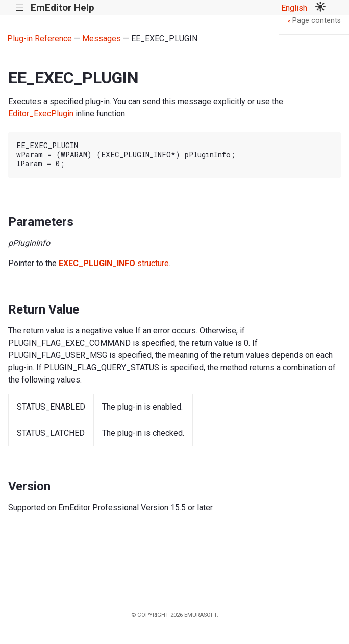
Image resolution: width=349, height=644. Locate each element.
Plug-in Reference (40, 39)
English (294, 8)
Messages (102, 39)
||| (20, 8)
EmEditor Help (63, 7)
